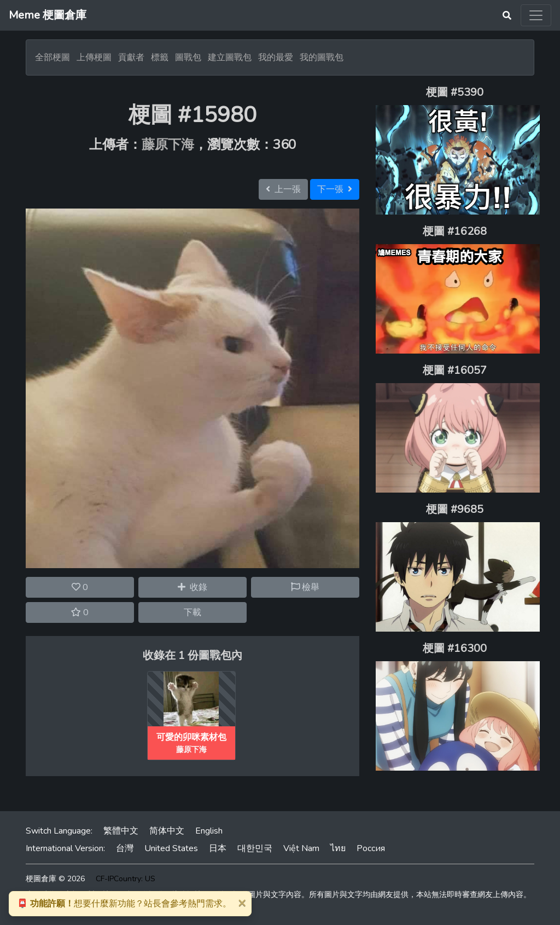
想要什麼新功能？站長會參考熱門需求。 (124, 904)
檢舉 (305, 587)
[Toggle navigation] (536, 15)
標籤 (160, 57)
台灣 (125, 848)
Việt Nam (301, 848)
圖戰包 (188, 57)
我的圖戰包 (322, 57)
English (209, 831)
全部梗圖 (52, 57)
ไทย (338, 848)
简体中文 (167, 831)
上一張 (283, 189)
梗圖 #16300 (455, 648)
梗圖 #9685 (455, 509)
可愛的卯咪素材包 (191, 737)
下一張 (335, 189)
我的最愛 (276, 57)
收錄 (192, 587)
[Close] (242, 903)
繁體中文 (121, 831)
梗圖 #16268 (455, 231)
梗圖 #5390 (455, 92)
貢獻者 (131, 57)
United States (171, 848)
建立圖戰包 (230, 57)
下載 (192, 612)
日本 (218, 848)
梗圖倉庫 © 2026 (55, 879)
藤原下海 (168, 144)
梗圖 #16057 (455, 370)
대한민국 (255, 848)
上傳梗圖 (94, 57)
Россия (371, 848)
